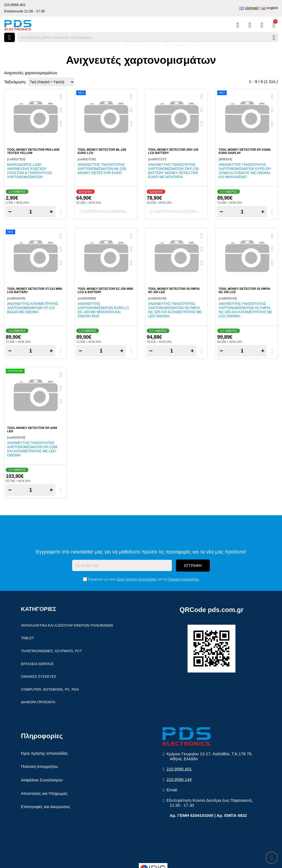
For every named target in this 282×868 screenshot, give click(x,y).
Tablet (27, 638)
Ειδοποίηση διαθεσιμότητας (107, 212)
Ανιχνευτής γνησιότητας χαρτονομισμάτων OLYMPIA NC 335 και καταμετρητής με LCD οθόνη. (245, 310)
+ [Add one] (51, 212)
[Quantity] (31, 212)
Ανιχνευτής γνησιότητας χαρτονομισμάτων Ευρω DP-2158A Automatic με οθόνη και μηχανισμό (245, 171)
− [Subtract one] (10, 212)
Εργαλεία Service (37, 664)
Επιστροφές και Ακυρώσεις (46, 807)
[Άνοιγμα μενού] (10, 37)
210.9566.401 (15, 5)
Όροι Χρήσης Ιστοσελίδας (137, 579)
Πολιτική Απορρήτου (183, 579)
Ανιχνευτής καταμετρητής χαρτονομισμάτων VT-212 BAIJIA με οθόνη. (33, 308)
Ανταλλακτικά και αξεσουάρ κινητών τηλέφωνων (67, 625)
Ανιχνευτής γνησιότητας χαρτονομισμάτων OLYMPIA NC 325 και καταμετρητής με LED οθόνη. (175, 310)
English (272, 8)
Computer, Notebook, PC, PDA (50, 689)
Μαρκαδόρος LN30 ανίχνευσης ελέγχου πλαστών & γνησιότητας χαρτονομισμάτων (30, 171)
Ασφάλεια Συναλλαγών (42, 780)
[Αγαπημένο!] (61, 110)
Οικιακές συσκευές (39, 677)
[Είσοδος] (262, 25)
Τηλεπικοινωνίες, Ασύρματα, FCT (51, 651)
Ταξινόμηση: (15, 82)
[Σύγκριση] (238, 25)
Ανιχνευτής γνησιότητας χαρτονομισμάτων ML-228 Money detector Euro (102, 169)
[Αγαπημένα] (250, 25)
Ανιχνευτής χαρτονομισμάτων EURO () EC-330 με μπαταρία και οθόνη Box (103, 310)
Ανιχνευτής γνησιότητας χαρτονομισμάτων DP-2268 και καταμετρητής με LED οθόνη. (32, 449)
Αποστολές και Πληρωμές (44, 793)
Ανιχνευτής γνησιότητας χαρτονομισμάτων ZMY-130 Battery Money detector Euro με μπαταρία (173, 171)
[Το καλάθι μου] (274, 25)
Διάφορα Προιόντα (38, 702)
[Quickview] (61, 97)
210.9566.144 (179, 779)
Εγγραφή (193, 566)
